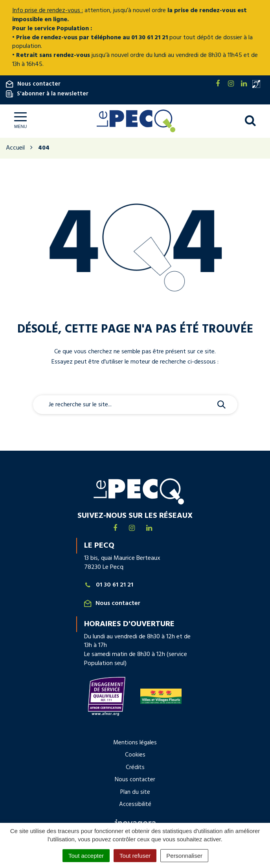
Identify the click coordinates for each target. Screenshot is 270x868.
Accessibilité (135, 804)
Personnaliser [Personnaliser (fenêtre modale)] (184, 856)
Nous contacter (33, 84)
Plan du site (135, 792)
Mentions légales (135, 743)
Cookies (135, 755)
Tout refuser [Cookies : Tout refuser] (135, 856)
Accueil (15, 148)
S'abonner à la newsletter (47, 94)
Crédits (135, 767)
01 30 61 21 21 (109, 585)
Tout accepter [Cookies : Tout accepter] (86, 856)
